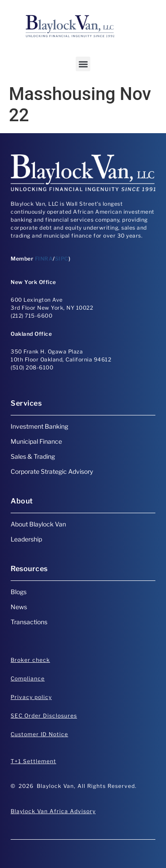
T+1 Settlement (33, 761)
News (19, 607)
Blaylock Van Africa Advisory (53, 811)
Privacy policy (31, 697)
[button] (83, 64)
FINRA (44, 259)
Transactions (29, 622)
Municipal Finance (36, 441)
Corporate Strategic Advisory (52, 471)
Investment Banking (39, 426)
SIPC (62, 259)
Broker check (30, 660)
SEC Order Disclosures (44, 716)
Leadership (26, 539)
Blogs (19, 592)
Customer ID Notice (39, 734)
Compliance (28, 678)
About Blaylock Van (38, 524)
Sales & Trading (33, 456)
